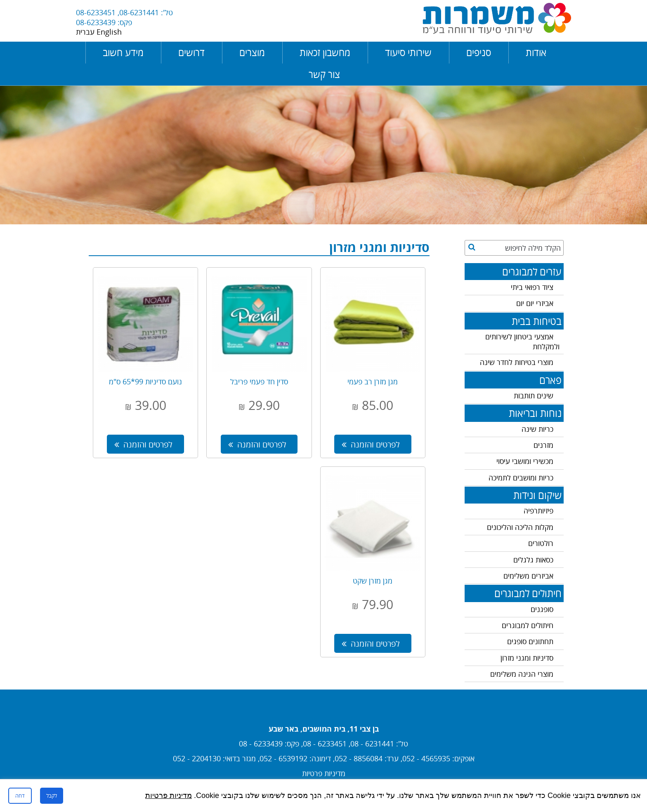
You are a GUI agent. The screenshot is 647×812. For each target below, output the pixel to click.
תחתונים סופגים (530, 641)
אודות (536, 53)
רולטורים (541, 543)
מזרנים (543, 445)
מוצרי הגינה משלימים (522, 674)
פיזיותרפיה (538, 511)
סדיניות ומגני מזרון (527, 658)
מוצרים (252, 53)
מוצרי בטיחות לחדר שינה (517, 362)
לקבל (52, 796)
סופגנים (542, 609)
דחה (20, 796)
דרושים (191, 53)
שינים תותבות (534, 395)
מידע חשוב (123, 53)
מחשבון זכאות (325, 53)
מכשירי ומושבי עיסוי (525, 461)
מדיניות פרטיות (324, 773)
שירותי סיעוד (408, 53)
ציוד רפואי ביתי (532, 287)
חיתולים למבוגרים (528, 625)
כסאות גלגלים (533, 560)
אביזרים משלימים (528, 576)
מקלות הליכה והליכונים (520, 527)
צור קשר (324, 74)
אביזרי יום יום (535, 303)
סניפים (479, 53)
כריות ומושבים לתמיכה (521, 478)
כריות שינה (537, 429)
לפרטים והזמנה (371, 444)
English (109, 32)
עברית (86, 32)
